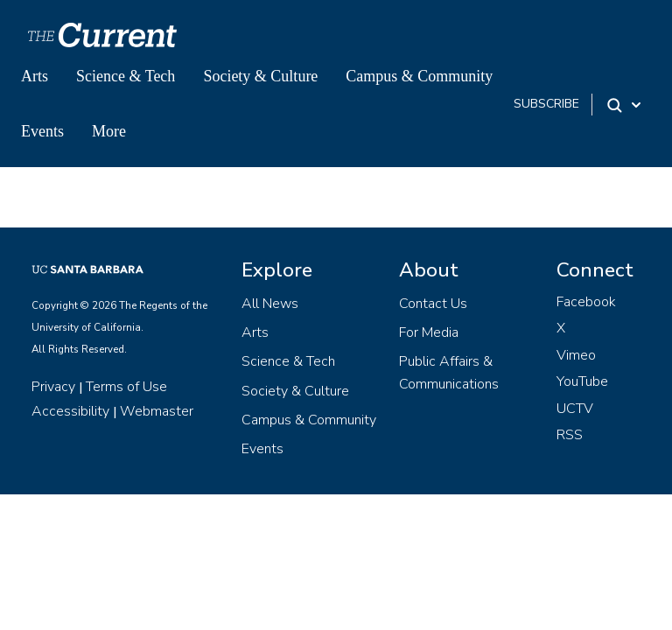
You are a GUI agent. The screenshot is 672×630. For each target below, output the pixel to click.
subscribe (546, 104)
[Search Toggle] (625, 105)
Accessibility (70, 411)
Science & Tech (126, 76)
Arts (35, 76)
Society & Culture (260, 76)
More (109, 131)
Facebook (586, 302)
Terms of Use (126, 387)
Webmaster (157, 411)
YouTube (582, 381)
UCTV (575, 409)
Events (42, 131)
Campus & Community (419, 76)
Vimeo (576, 355)
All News (270, 304)
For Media (429, 332)
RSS (570, 435)
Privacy (53, 387)
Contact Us (433, 304)
